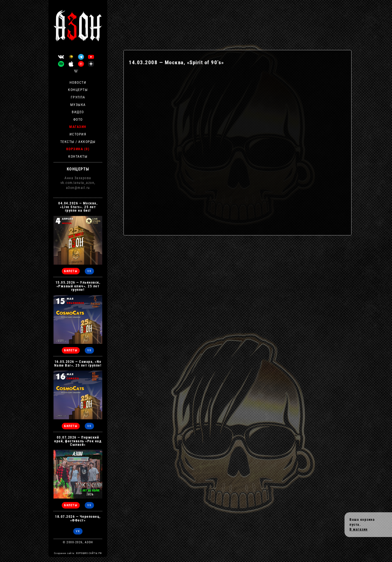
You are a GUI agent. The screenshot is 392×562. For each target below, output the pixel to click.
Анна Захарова (78, 178)
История (78, 134)
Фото (78, 119)
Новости (78, 82)
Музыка (78, 105)
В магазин (359, 529)
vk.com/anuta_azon (77, 183)
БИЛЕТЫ (71, 271)
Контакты (78, 156)
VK (89, 271)
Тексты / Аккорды (78, 142)
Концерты (78, 90)
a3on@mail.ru (78, 188)
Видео (78, 112)
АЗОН (89, 542)
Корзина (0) (78, 149)
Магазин (78, 127)
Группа (78, 97)
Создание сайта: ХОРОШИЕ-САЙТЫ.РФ (78, 553)
